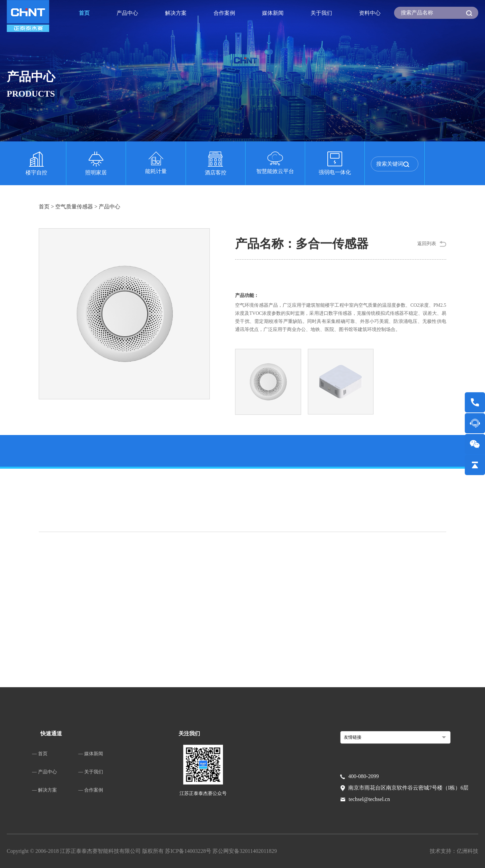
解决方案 (176, 13)
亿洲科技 (467, 851)
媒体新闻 (273, 13)
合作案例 (224, 13)
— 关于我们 (91, 772)
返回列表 (427, 244)
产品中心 (127, 13)
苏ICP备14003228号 (189, 851)
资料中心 (370, 13)
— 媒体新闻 (91, 754)
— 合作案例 (91, 790)
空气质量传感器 (74, 207)
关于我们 (321, 13)
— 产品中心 (44, 772)
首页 (84, 13)
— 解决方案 (44, 790)
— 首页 (40, 754)
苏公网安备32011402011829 (245, 851)
